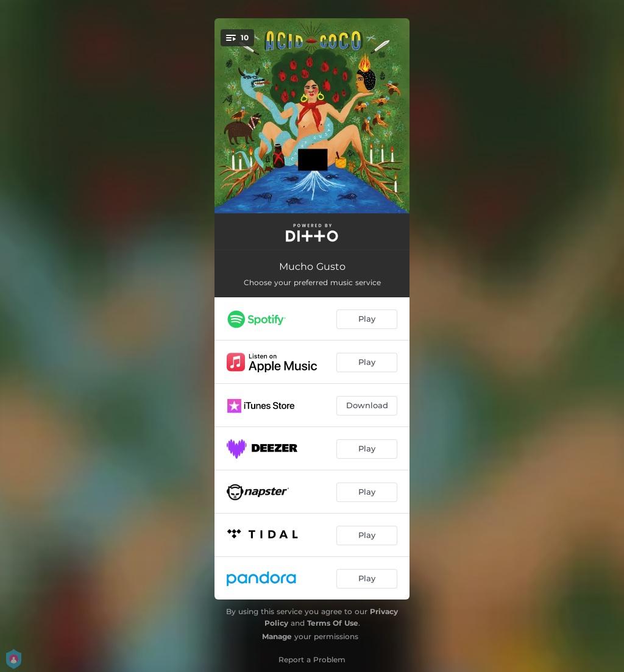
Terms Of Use (333, 623)
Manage (277, 636)
